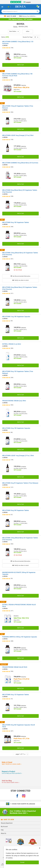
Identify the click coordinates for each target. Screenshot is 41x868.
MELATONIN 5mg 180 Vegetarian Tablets (16, 222)
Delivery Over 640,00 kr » (28, 16)
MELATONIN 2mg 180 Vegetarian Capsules (16, 428)
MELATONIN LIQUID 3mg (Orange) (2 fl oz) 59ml (18, 135)
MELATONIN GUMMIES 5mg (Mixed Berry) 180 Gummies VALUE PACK (17, 75)
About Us (4, 833)
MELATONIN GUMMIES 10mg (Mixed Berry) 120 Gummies (18, 43)
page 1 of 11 (20, 754)
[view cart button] (39, 7)
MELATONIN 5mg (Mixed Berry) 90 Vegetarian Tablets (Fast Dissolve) (20, 191)
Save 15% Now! (10, 16)
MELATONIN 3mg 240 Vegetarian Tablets (16, 510)
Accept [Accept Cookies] (22, 862)
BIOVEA (6, 45)
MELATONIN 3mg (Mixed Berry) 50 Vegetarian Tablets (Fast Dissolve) (20, 288)
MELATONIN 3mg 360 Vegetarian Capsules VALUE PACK (19, 726)
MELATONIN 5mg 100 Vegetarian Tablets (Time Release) (18, 372)
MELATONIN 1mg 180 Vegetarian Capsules (16, 317)
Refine (28, 31)
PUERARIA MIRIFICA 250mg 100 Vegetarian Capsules (20, 637)
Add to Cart (21, 65)
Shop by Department (7, 823)
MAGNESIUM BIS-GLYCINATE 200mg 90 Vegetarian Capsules (19, 573)
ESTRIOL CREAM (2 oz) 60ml (12, 344)
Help (2, 830)
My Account (4, 827)
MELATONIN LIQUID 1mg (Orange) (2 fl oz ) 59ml (18, 456)
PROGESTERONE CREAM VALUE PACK (15, 667)
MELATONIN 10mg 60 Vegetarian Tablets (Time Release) (18, 107)
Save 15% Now (7, 820)
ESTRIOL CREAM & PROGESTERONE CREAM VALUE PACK (19, 606)
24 (36, 37)
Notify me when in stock (20, 280)
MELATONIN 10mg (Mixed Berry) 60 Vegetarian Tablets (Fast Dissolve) (20, 254)
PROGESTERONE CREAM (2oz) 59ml (14, 401)
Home (15, 27)
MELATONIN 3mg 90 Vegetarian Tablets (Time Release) (20, 483)
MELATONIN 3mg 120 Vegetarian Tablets (16, 695)
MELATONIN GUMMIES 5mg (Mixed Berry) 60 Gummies (20, 163)
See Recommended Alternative (20, 276)
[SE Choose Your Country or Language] (9, 7)
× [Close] (40, 848)
